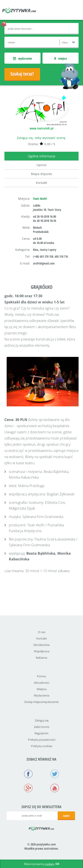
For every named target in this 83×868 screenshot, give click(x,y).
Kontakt (41, 183)
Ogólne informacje (42, 156)
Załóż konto (42, 727)
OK (57, 864)
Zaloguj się (42, 720)
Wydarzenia (42, 695)
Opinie (41, 165)
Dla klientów (41, 645)
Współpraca (42, 651)
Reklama (41, 658)
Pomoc (42, 676)
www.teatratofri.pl (41, 128)
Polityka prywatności (42, 740)
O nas (42, 632)
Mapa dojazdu (42, 174)
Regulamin (41, 733)
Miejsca (42, 689)
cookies (49, 864)
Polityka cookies (42, 746)
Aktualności (41, 683)
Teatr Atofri (40, 199)
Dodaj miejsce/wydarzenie (41, 702)
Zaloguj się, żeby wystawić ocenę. (41, 138)
